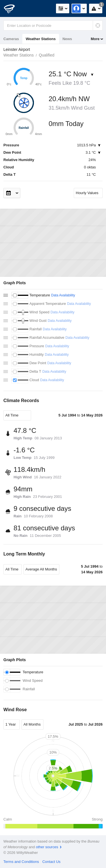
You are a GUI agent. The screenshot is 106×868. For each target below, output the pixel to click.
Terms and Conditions (21, 862)
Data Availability (63, 295)
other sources (47, 847)
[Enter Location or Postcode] (53, 25)
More (95, 39)
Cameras (11, 39)
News (67, 39)
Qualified (46, 55)
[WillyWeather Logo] (13, 8)
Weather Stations (41, 39)
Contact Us (51, 862)
